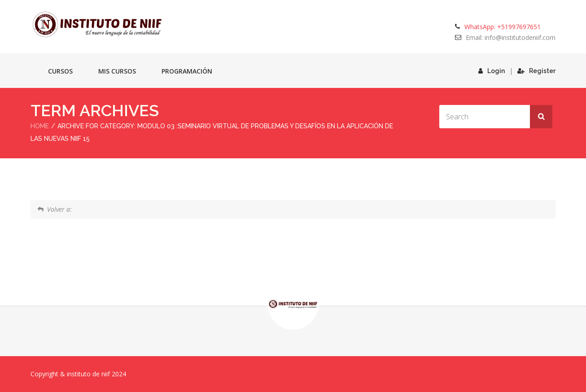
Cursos (60, 71)
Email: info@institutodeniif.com (511, 37)
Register (536, 71)
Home (40, 126)
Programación (187, 71)
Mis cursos (117, 71)
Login (492, 71)
